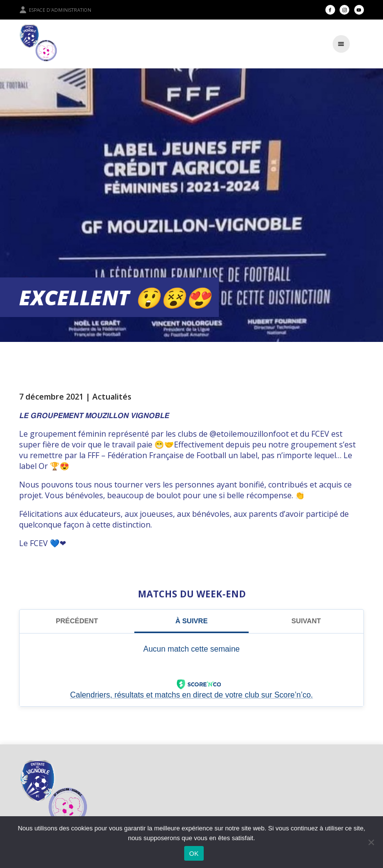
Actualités (112, 397)
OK (194, 854)
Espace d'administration (55, 10)
